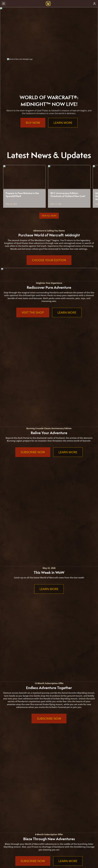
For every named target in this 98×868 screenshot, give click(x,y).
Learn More (63, 123)
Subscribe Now (33, 359)
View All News (49, 216)
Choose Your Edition (49, 260)
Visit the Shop (33, 312)
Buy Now (33, 123)
